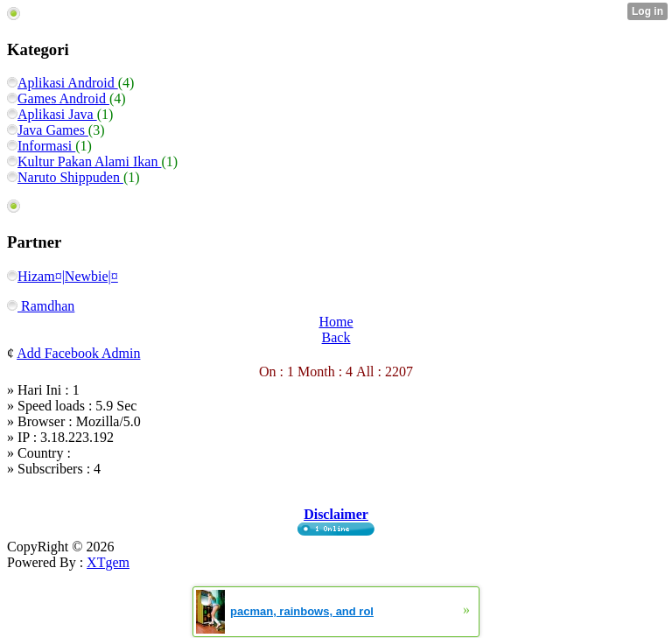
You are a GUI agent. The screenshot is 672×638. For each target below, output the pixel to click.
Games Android (58, 98)
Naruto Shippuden (65, 177)
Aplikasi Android (63, 83)
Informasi (41, 146)
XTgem (108, 562)
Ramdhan (41, 306)
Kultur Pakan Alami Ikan (84, 161)
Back (336, 337)
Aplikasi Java (52, 114)
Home (336, 322)
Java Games (48, 130)
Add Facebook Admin (78, 353)
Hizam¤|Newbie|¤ (63, 276)
